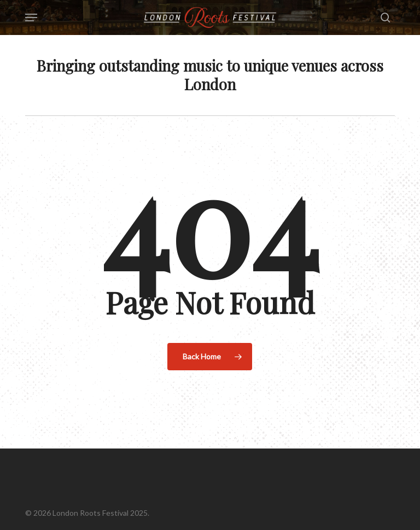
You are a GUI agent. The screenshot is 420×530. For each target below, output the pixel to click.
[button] (31, 18)
